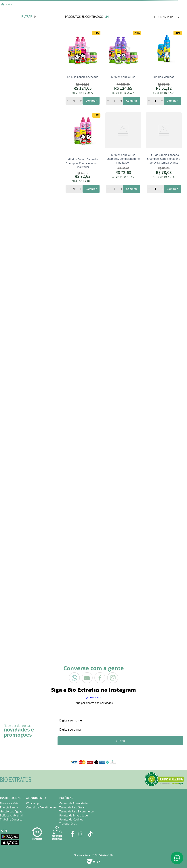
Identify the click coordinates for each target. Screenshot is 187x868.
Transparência (68, 823)
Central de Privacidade (73, 803)
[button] (164, 779)
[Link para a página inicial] (3, 4)
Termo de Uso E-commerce (76, 811)
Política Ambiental (11, 815)
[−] (67, 101)
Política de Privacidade (74, 815)
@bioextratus (94, 697)
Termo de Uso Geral (72, 807)
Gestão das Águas (11, 811)
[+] (81, 101)
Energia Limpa (9, 807)
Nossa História (9, 803)
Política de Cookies (71, 819)
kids (10, 4)
